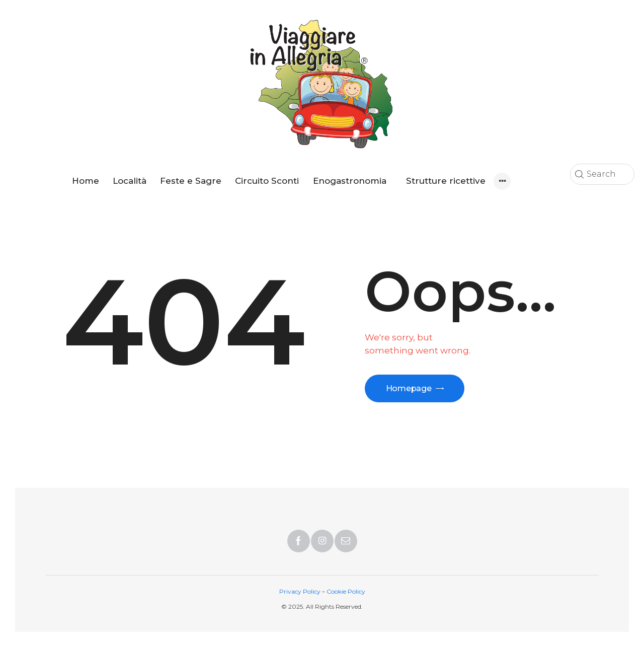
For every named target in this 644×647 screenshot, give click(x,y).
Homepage (410, 388)
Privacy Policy (300, 591)
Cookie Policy (346, 591)
